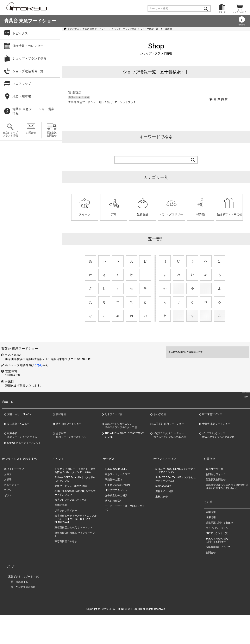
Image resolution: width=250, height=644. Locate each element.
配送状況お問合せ (52, 134)
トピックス (20, 33)
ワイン (8, 519)
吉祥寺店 (61, 443)
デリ (114, 214)
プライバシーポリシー (218, 557)
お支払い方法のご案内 (117, 514)
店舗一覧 (222, 12)
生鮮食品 (143, 214)
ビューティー (12, 514)
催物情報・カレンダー (28, 46)
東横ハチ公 (162, 526)
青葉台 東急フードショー (30, 21)
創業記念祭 (61, 534)
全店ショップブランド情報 (10, 134)
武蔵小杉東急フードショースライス (22, 464)
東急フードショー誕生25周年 (71, 515)
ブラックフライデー (66, 539)
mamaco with (163, 515)
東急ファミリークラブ (117, 503)
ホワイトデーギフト (15, 498)
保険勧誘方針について (218, 576)
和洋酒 (200, 214)
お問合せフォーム (216, 503)
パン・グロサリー (171, 214)
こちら (38, 394)
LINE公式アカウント (116, 519)
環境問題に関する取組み (219, 552)
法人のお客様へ (114, 530)
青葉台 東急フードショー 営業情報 (33, 111)
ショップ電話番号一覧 (28, 71)
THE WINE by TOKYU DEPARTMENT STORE (124, 464)
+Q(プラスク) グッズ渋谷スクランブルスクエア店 (218, 464)
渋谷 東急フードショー (69, 453)
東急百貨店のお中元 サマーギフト (73, 556)
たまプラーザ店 (113, 443)
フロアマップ (22, 84)
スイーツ (85, 214)
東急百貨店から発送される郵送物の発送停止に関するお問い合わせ (227, 515)
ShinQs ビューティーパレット (24, 472)
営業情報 (242, 25)
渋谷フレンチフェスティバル (71, 529)
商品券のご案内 (114, 509)
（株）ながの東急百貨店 (22, 616)
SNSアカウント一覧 (217, 562)
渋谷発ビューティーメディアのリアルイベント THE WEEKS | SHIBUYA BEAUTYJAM (76, 548)
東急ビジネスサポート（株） (24, 606)
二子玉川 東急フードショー (169, 453)
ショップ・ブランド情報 (124, 29)
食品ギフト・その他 (229, 214)
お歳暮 (8, 509)
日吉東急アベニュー (18, 453)
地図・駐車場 (22, 96)
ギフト (8, 525)
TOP (246, 426)
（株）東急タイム (18, 611)
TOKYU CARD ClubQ (116, 498)
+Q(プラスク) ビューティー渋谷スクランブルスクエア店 (170, 464)
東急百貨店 (73, 29)
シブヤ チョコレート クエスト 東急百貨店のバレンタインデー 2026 (75, 500)
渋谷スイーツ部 (164, 520)
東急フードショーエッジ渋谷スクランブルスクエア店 (121, 455)
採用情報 (211, 547)
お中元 (8, 503)
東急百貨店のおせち (66, 570)
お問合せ (31, 133)
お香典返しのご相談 (116, 525)
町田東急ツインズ (212, 443)
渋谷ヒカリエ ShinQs (19, 443)
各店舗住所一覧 (214, 498)
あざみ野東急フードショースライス (71, 464)
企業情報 (211, 541)
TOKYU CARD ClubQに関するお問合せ (217, 569)
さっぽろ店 (160, 443)
